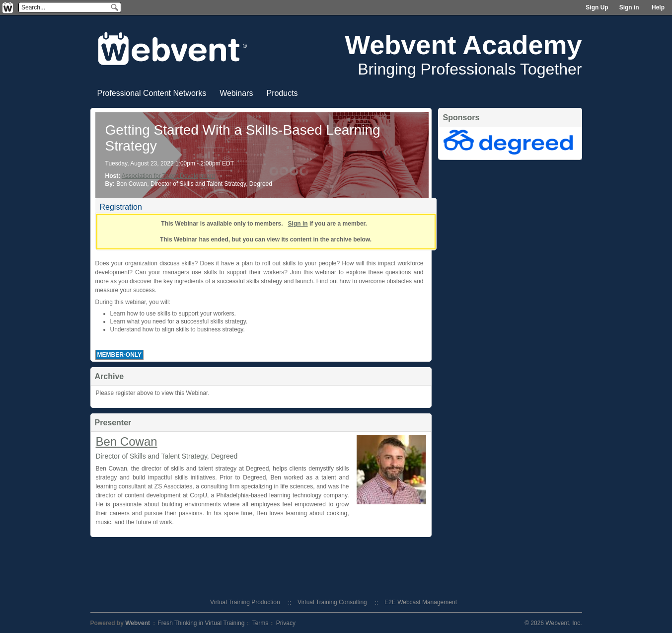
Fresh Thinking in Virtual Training (201, 623)
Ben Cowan (127, 441)
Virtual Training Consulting (332, 602)
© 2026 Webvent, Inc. (553, 623)
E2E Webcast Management (421, 602)
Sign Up (597, 7)
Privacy (286, 623)
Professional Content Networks (152, 93)
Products (282, 93)
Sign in (629, 7)
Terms (261, 623)
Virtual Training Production (245, 602)
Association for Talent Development (168, 176)
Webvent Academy (463, 45)
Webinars (236, 93)
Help (658, 7)
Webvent (138, 623)
